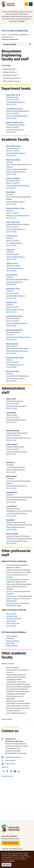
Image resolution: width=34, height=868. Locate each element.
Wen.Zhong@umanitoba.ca (15, 378)
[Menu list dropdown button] (30, 44)
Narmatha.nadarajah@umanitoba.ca (18, 438)
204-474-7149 (11, 104)
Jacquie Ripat (11, 621)
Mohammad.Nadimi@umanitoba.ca (18, 337)
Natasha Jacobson (13, 641)
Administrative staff (10, 75)
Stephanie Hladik (12, 616)
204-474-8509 (11, 353)
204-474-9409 (11, 440)
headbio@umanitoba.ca (13, 757)
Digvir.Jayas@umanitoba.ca (16, 229)
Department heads (9, 69)
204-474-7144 (11, 155)
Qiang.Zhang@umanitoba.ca (16, 713)
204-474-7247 (11, 488)
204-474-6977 (11, 188)
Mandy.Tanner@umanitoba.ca (16, 406)
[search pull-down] (26, 4)
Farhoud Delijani (12, 636)
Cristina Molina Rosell (14, 618)
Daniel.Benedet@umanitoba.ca (17, 500)
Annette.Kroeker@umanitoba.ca (17, 541)
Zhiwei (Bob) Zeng (13, 603)
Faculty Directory (7, 776)
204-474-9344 (11, 132)
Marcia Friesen (11, 614)
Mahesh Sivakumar (13, 599)
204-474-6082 (11, 174)
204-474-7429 (11, 259)
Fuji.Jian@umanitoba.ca (14, 243)
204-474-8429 (11, 271)
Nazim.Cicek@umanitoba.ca (16, 172)
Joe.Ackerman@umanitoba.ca (17, 513)
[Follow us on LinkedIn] (19, 771)
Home (4, 35)
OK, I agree (6, 865)
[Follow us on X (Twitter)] (3, 771)
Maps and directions (11, 843)
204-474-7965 (11, 245)
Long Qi (9, 591)
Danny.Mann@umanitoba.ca (16, 102)
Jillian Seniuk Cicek (13, 623)
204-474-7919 (11, 312)
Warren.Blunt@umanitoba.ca (16, 153)
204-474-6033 (11, 422)
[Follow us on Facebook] (7, 771)
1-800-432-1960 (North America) (12, 849)
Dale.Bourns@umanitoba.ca (16, 470)
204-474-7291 (11, 472)
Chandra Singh (11, 596)
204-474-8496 (11, 118)
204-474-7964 (11, 204)
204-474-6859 (11, 530)
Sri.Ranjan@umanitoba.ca (15, 130)
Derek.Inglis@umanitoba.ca (16, 202)
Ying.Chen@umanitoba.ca (15, 696)
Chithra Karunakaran (13, 579)
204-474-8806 (11, 232)
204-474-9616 (11, 284)
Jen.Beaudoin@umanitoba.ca (16, 420)
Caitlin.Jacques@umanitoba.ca (17, 452)
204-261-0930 (11, 516)
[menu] (31, 4)
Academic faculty (9, 72)
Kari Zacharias (11, 626)
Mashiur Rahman (12, 646)
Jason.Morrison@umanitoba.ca (17, 116)
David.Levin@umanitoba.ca (15, 257)
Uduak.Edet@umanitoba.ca (15, 527)
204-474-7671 (11, 454)
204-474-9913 (11, 381)
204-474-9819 (11, 339)
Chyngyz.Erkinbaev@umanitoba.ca (18, 185)
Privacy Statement (9, 861)
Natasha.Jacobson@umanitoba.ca (18, 215)
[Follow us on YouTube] (15, 771)
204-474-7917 (11, 218)
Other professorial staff (11, 78)
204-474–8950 (12, 408)
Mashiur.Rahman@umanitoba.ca (17, 351)
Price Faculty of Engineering (15, 31)
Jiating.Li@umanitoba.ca (15, 268)
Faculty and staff (7, 37)
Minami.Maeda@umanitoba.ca (17, 486)
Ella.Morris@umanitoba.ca (15, 310)
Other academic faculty (11, 81)
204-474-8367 (11, 502)
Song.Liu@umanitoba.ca (15, 282)
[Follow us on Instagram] (11, 771)
